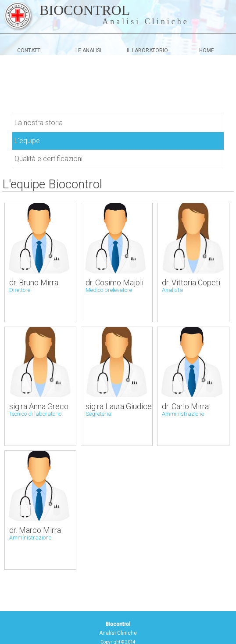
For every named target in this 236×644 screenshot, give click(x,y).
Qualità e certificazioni (48, 159)
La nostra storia (39, 123)
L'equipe (27, 141)
